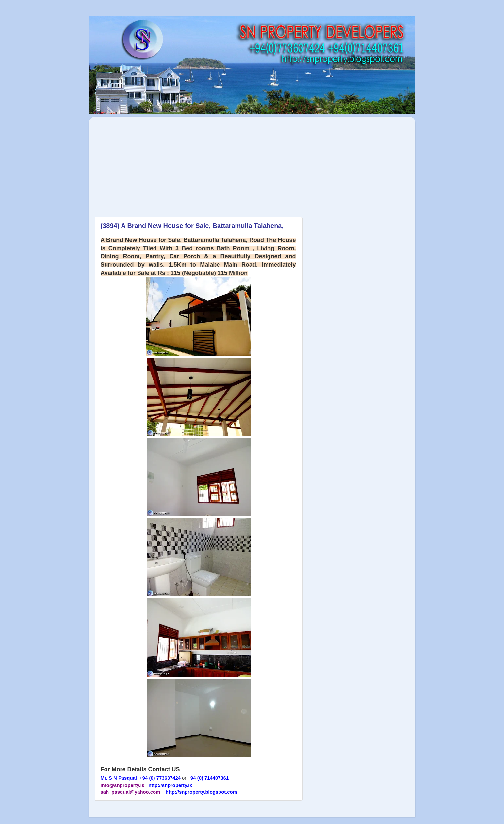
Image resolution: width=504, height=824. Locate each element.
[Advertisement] (150, 163)
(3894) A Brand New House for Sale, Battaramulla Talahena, (192, 226)
